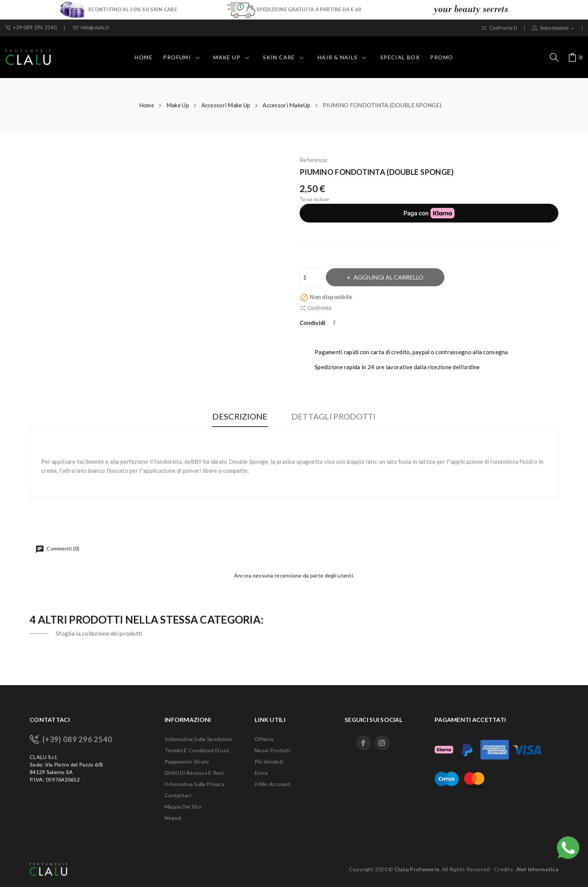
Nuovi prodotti (273, 750)
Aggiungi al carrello (388, 277)
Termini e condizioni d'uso (197, 750)
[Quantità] (311, 277)
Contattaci (178, 795)
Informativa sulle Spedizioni (198, 739)
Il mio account (272, 784)
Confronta (316, 308)
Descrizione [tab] (240, 417)
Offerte (264, 739)
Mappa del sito (183, 807)
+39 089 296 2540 (31, 28)
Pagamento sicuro (187, 761)
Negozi (173, 818)
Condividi (335, 323)
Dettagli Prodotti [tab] (334, 417)
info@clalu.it (91, 28)
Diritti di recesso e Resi (194, 773)
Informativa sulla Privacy (194, 784)
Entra (261, 773)
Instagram (382, 743)
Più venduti (269, 761)
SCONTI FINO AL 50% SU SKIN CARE (133, 9)
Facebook (363, 743)
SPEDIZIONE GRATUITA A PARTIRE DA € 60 (309, 9)
